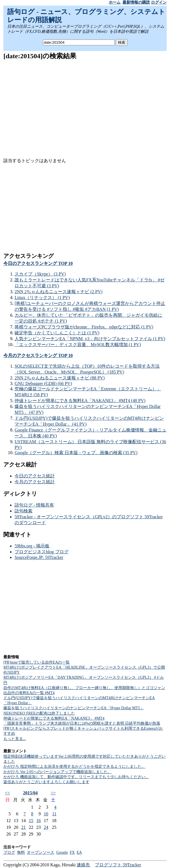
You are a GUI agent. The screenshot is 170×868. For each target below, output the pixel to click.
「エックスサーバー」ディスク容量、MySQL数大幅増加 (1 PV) (78, 345)
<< (8, 793)
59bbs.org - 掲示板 (32, 546)
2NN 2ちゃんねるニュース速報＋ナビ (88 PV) (60, 378)
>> (53, 793)
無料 (21, 852)
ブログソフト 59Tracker (118, 865)
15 (31, 821)
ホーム (115, 2)
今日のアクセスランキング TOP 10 (38, 263)
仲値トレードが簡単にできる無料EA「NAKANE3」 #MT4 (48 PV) (80, 401)
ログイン (159, 2)
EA (79, 852)
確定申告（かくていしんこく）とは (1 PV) (57, 333)
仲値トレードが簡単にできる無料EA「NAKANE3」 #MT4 (54, 718)
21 (23, 827)
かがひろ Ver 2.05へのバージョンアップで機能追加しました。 (57, 772)
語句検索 (23, 511)
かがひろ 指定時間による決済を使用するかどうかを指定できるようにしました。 (74, 767)
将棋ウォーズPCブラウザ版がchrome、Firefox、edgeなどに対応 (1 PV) (84, 327)
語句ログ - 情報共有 (34, 505)
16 (39, 821)
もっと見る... (15, 739)
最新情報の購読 (136, 2)
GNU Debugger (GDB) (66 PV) (43, 383)
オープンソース (41, 852)
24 (46, 827)
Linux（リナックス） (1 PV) (42, 297)
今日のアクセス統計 (35, 476)
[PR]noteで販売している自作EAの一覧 (36, 662)
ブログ (9, 852)
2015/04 (30, 793)
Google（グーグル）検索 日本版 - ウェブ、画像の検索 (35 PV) (76, 453)
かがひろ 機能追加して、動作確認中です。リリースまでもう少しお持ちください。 (76, 777)
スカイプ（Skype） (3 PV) (40, 274)
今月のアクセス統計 (35, 482)
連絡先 (83, 865)
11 (54, 814)
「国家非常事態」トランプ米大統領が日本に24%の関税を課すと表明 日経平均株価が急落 (82, 723)
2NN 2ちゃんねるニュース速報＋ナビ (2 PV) (58, 292)
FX (72, 852)
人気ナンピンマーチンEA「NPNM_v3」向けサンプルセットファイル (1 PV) (90, 339)
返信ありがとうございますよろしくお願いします (46, 782)
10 (46, 814)
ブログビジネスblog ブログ (41, 552)
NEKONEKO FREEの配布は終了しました (39, 713)
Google (62, 852)
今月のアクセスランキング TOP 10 (38, 355)
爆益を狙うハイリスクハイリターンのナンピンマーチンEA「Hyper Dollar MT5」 (74, 708)
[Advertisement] (85, 105)
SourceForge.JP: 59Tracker (39, 557)
